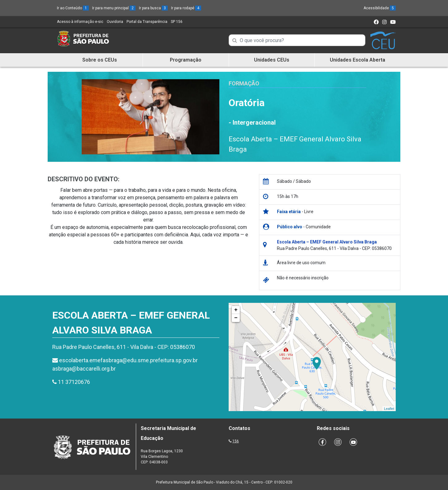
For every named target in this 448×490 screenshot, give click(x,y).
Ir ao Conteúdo (73, 8)
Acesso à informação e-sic (80, 22)
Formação (244, 83)
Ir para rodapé (186, 8)
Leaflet (389, 409)
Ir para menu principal (114, 8)
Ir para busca (153, 8)
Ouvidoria (115, 22)
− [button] (236, 318)
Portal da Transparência (147, 22)
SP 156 (177, 22)
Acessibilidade (380, 8)
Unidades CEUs (272, 60)
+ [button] (236, 310)
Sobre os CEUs (100, 60)
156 (236, 441)
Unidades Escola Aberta (358, 60)
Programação (186, 60)
